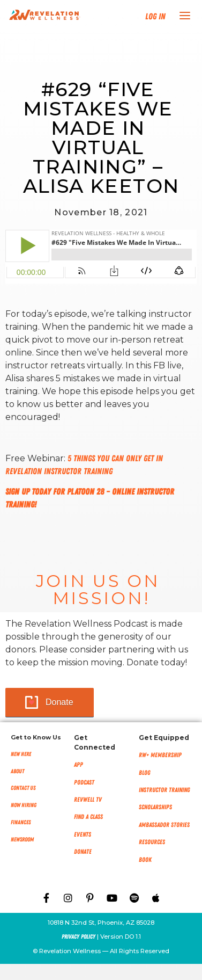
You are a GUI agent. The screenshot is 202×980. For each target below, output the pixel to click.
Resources (152, 842)
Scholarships (155, 807)
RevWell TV (88, 800)
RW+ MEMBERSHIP (160, 755)
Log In (155, 17)
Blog (145, 773)
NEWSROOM (22, 840)
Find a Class (88, 817)
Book (145, 860)
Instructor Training (164, 790)
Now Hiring (24, 805)
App (78, 765)
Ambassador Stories (164, 825)
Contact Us (23, 788)
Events (83, 834)
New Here (21, 754)
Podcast (84, 782)
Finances (21, 822)
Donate (59, 702)
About (17, 771)
